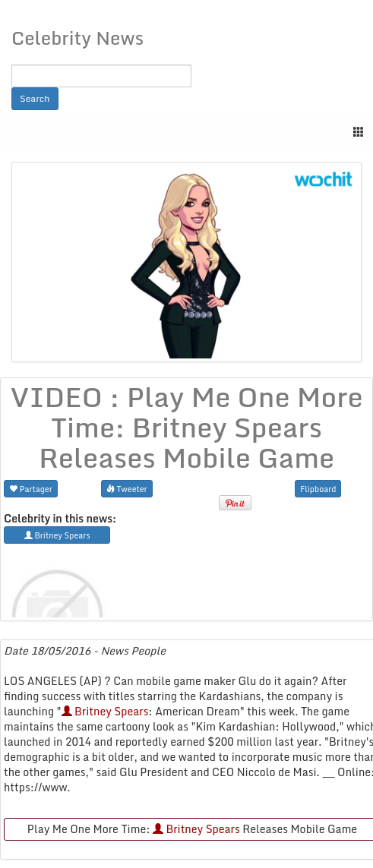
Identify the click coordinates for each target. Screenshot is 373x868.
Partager (31, 489)
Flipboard (318, 489)
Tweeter (127, 489)
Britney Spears (105, 711)
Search (35, 98)
